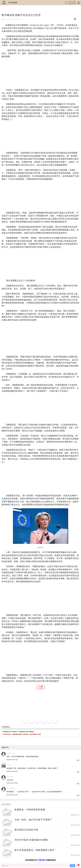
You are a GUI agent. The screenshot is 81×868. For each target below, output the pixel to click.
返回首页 (72, 3)
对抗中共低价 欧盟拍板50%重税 (31, 840)
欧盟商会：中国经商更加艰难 (30, 810)
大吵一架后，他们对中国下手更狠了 (33, 820)
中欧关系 (41, 860)
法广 (3, 19)
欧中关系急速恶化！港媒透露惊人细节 (35, 850)
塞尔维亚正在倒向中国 (26, 830)
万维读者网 (13, 3)
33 (40, 688)
